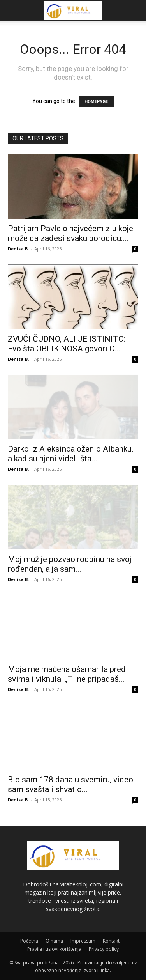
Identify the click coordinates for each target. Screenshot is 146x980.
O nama (54, 941)
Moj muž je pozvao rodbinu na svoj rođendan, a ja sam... (70, 564)
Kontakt (111, 941)
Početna (29, 941)
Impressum (83, 941)
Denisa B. (18, 249)
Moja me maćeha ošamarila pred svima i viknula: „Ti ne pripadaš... (67, 674)
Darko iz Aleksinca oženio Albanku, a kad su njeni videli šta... (70, 454)
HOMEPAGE (96, 102)
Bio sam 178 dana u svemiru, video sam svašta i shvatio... (70, 784)
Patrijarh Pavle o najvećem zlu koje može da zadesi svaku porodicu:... (70, 233)
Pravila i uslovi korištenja (54, 949)
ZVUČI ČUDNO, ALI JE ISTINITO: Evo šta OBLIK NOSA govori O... (67, 344)
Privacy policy (104, 949)
